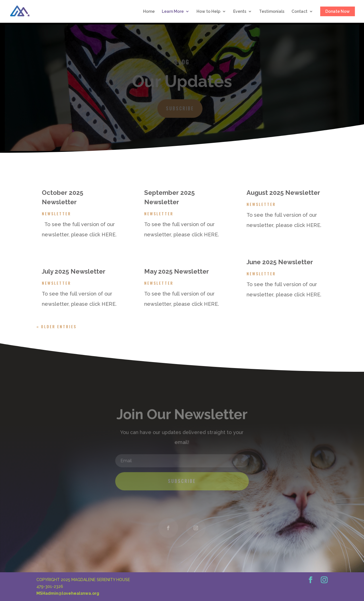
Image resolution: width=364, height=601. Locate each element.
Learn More (173, 12)
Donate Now (338, 11)
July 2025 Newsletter (74, 271)
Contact (299, 12)
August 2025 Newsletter (283, 193)
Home (149, 12)
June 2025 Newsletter (280, 262)
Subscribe (180, 108)
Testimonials (272, 12)
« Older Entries (56, 326)
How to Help (208, 12)
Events (240, 12)
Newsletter (56, 213)
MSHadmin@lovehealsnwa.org (68, 593)
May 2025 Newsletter (177, 271)
